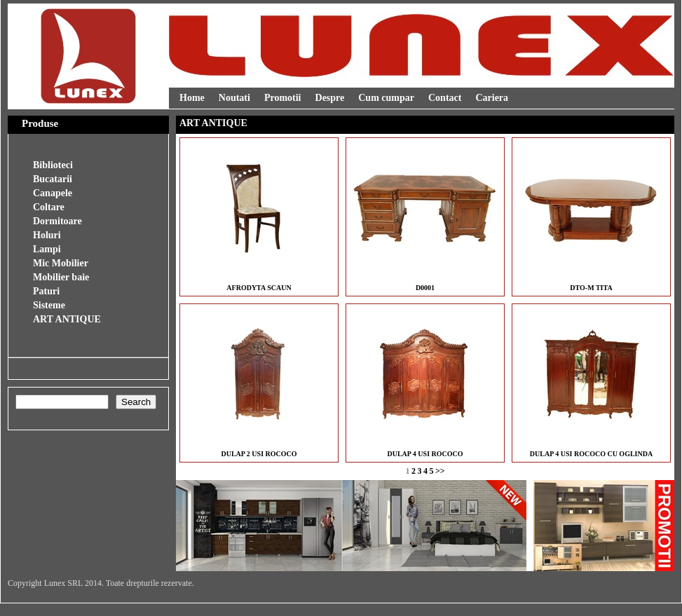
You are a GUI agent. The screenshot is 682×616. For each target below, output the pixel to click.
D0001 (425, 288)
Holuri (47, 235)
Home (192, 98)
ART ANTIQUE (67, 319)
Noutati (234, 98)
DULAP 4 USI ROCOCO (425, 454)
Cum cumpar (386, 98)
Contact (445, 98)
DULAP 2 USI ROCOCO (259, 454)
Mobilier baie (61, 277)
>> (440, 471)
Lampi (47, 249)
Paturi (46, 291)
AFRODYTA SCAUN (259, 288)
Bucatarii (53, 179)
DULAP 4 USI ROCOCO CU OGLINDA (591, 454)
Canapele (53, 193)
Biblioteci (53, 165)
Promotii (283, 98)
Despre (330, 98)
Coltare (49, 207)
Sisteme (49, 305)
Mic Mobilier (61, 263)
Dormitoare (57, 221)
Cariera (492, 98)
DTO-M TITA (591, 288)
